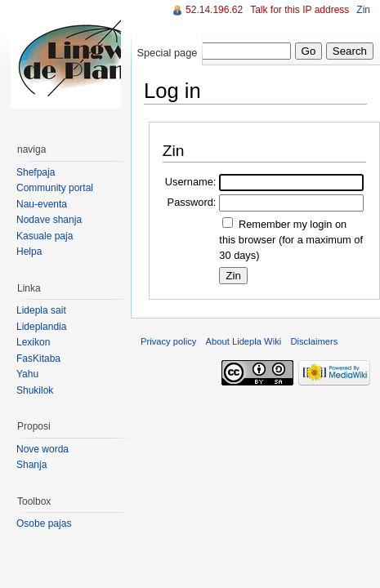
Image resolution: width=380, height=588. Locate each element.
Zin (363, 10)
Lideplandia (41, 327)
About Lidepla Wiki (244, 341)
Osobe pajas (44, 523)
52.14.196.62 (214, 10)
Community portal (55, 188)
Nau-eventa (42, 204)
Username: (191, 182)
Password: (192, 202)
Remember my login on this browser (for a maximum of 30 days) (291, 240)
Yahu (27, 374)
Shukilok (35, 390)
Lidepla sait (41, 310)
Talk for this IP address (300, 10)
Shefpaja (36, 172)
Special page (167, 53)
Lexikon (33, 342)
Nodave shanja (49, 220)
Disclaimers (314, 341)
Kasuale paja (45, 236)
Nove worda (42, 449)
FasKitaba (38, 359)
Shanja (31, 465)
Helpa (29, 252)
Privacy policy (168, 341)
